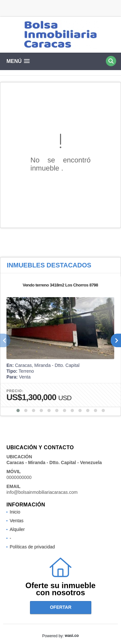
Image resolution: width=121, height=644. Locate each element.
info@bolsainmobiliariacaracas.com (42, 492)
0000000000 (19, 477)
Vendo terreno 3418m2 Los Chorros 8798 (60, 285)
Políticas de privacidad (32, 547)
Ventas (17, 521)
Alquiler (17, 529)
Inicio (15, 512)
